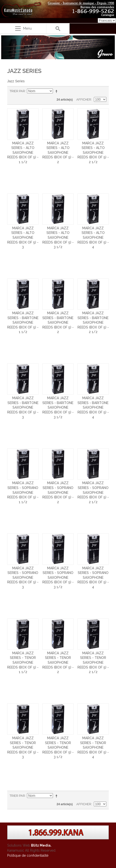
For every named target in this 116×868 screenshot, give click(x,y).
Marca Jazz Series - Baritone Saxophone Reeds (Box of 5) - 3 (23, 407)
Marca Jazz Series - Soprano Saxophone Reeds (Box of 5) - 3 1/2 (58, 578)
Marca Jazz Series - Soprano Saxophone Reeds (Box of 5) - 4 (93, 578)
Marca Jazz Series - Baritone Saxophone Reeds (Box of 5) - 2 (58, 322)
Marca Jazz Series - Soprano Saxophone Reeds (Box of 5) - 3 (23, 578)
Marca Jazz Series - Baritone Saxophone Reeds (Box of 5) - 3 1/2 (58, 407)
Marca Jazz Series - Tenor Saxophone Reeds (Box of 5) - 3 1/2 (58, 747)
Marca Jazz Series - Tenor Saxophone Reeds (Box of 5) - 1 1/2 (23, 662)
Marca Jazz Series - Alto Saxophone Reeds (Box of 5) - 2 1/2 (93, 153)
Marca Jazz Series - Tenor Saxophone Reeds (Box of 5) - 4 (93, 747)
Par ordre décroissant (57, 91)
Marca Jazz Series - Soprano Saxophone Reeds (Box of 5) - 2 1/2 (93, 492)
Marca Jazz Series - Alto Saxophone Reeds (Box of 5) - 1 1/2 (23, 153)
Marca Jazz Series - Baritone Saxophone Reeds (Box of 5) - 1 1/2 (23, 322)
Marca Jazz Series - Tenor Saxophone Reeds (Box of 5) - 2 (58, 662)
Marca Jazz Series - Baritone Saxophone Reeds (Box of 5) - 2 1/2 (93, 322)
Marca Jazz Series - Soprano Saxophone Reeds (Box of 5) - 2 (58, 492)
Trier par (17, 91)
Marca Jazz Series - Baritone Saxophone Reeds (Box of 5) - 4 (93, 407)
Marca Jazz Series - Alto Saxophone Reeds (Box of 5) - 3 (23, 238)
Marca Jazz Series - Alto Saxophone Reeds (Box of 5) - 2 (58, 153)
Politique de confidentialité (28, 855)
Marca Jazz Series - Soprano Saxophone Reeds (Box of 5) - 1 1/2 (23, 492)
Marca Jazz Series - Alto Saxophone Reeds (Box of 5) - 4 (93, 238)
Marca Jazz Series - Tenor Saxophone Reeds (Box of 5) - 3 (23, 747)
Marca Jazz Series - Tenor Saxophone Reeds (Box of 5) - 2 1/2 (93, 662)
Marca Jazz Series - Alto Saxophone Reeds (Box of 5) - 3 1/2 (58, 238)
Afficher (84, 100)
